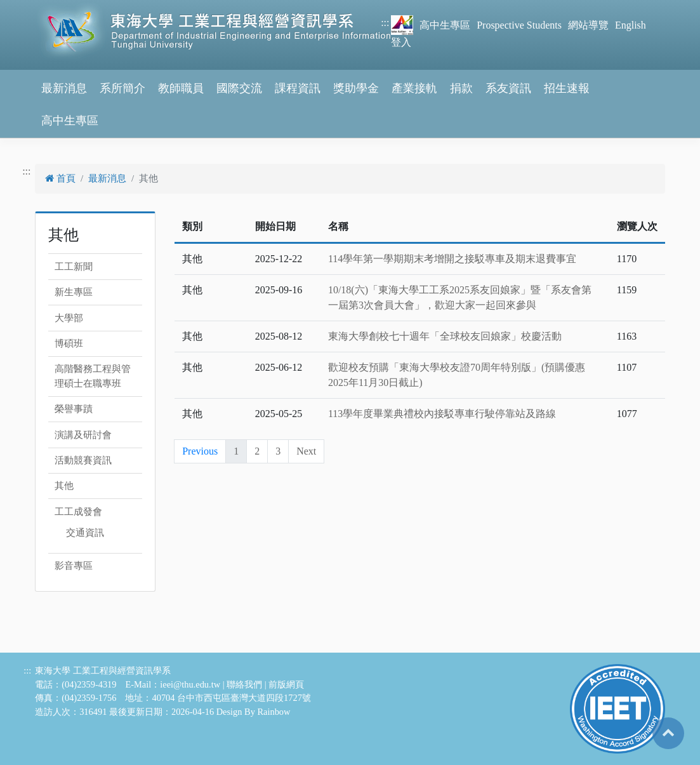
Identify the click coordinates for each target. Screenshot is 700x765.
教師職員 (181, 88)
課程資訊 (298, 88)
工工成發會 (78, 512)
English (631, 25)
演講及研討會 (83, 435)
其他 (64, 486)
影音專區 (74, 566)
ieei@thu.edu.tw (190, 684)
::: (385, 23)
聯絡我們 (244, 684)
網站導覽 (588, 25)
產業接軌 (414, 88)
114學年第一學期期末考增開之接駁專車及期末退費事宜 (452, 259)
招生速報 (567, 88)
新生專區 (74, 292)
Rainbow (274, 712)
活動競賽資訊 (83, 460)
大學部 (69, 318)
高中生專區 (445, 25)
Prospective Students (519, 25)
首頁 (60, 178)
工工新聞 (74, 267)
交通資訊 (85, 533)
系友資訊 (508, 88)
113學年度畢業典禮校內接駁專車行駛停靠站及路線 (442, 414)
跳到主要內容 (30, 7)
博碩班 (69, 343)
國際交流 (239, 88)
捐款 (461, 88)
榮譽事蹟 (74, 409)
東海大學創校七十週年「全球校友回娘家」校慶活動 (445, 336)
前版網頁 (286, 684)
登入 (401, 42)
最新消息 (64, 88)
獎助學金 (356, 88)
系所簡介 (122, 88)
